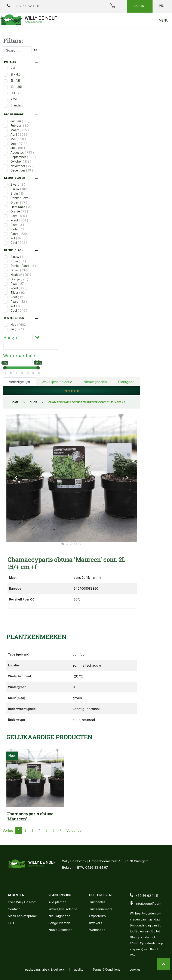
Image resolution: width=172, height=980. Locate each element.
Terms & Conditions (106, 969)
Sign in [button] (139, 6)
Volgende (74, 830)
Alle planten (57, 902)
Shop (33, 402)
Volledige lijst (20, 382)
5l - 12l (15, 81)
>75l (14, 99)
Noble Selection (61, 930)
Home (15, 402)
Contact (14, 909)
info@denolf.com (148, 904)
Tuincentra (97, 902)
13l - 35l (16, 87)
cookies (135, 969)
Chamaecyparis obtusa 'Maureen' (30, 816)
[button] (16, 478)
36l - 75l (16, 93)
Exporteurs (97, 916)
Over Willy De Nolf (22, 902)
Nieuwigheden (95, 382)
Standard (17, 105)
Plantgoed (126, 382)
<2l (13, 68)
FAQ (11, 923)
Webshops (97, 930)
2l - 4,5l (16, 74)
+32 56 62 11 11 (23, 6)
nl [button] (162, 6)
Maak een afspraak (22, 916)
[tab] (22, 62)
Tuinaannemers (101, 909)
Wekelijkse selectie (57, 382)
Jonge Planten (59, 923)
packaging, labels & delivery (45, 969)
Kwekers (96, 923)
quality (79, 969)
